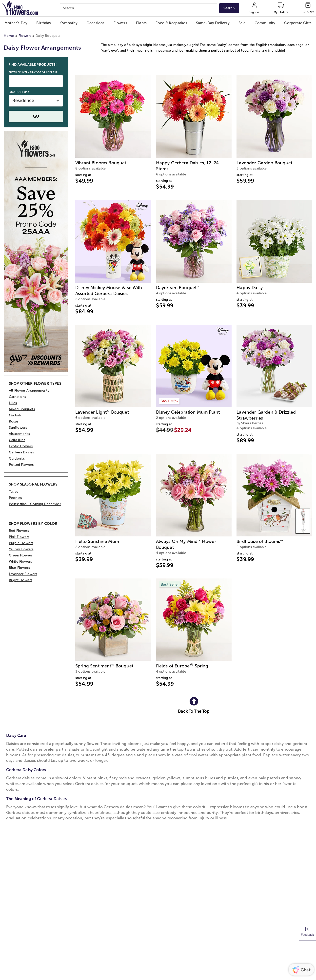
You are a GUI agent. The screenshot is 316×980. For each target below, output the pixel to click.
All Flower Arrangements (29, 391)
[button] (16, 23)
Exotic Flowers (21, 446)
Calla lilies (17, 440)
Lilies (13, 403)
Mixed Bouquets (22, 409)
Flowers (25, 36)
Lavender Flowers (23, 574)
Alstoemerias (19, 434)
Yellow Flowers (21, 549)
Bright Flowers (20, 580)
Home (9, 36)
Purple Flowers (21, 543)
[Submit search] (229, 8)
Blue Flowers (19, 568)
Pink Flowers (19, 537)
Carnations (18, 397)
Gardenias (17, 458)
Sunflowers (18, 428)
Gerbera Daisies (21, 452)
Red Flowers (19, 531)
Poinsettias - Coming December (35, 504)
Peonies (15, 498)
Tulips (13, 492)
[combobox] (139, 8)
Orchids (15, 415)
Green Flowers (21, 555)
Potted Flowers (21, 465)
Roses (14, 421)
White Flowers (20, 562)
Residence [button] (23, 101)
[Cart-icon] (308, 8)
